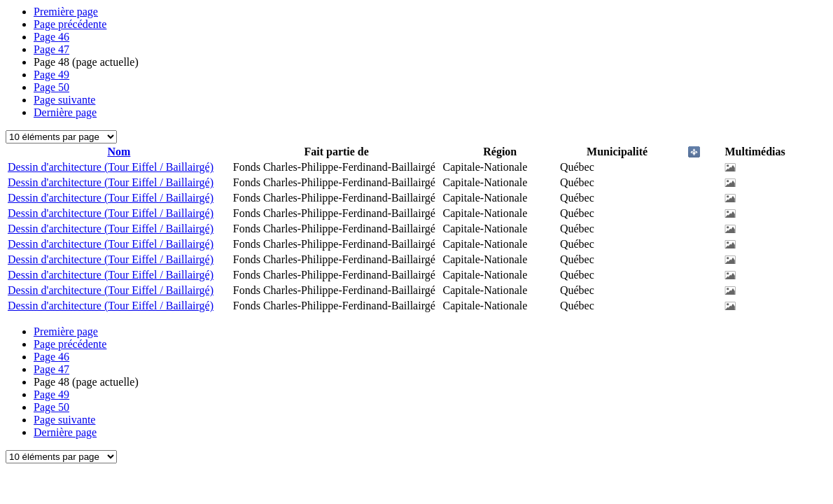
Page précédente (70, 24)
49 (51, 75)
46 (51, 37)
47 (51, 49)
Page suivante (64, 100)
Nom (119, 152)
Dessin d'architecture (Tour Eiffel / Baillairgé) (111, 167)
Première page (66, 12)
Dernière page (65, 112)
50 (51, 87)
